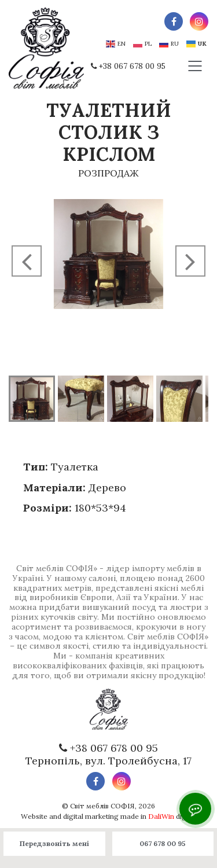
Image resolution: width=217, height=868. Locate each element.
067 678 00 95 (163, 843)
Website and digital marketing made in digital (108, 816)
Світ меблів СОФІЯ (102, 806)
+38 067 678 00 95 (132, 66)
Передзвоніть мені (54, 843)
